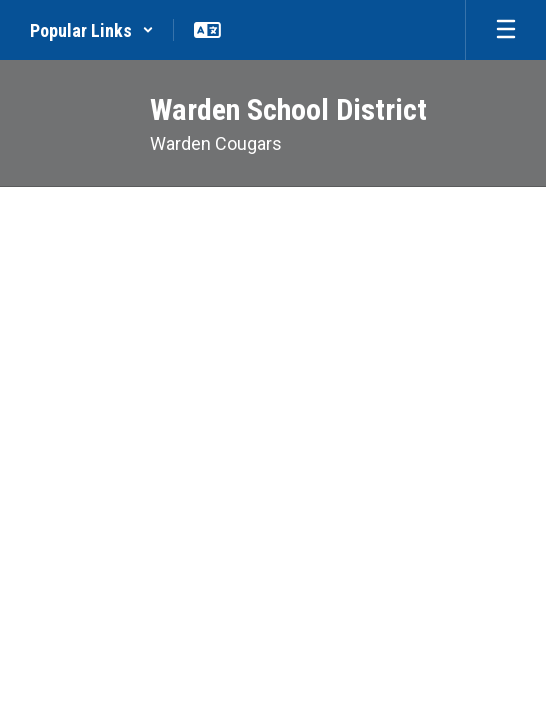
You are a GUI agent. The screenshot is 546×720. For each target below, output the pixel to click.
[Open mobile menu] (506, 30)
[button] (92, 30)
